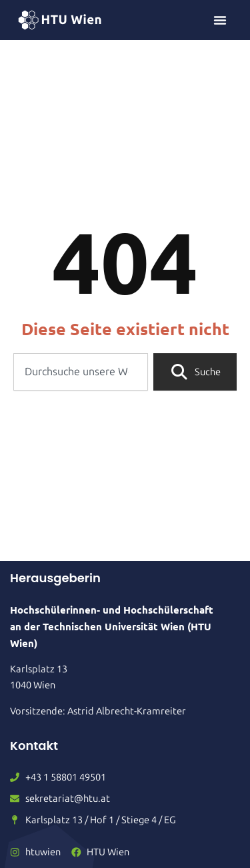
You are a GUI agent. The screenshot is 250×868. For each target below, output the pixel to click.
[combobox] (81, 372)
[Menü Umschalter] (220, 20)
